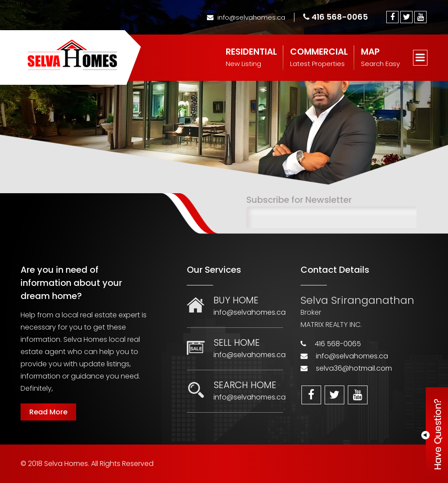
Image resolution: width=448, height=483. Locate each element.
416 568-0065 (336, 17)
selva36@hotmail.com (354, 368)
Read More (48, 412)
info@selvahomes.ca (246, 17)
